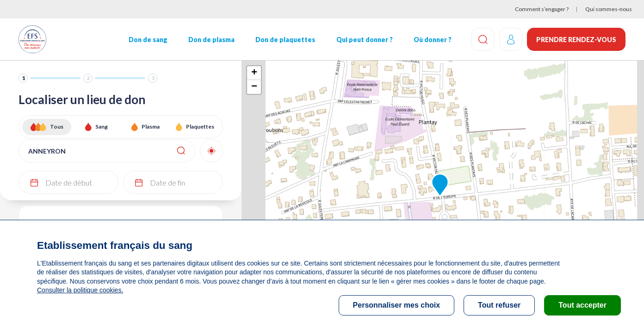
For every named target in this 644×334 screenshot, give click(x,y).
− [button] (254, 87)
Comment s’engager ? (542, 9)
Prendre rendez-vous (576, 40)
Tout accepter (582, 305)
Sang (102, 127)
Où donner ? (433, 40)
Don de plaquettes (285, 40)
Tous (57, 127)
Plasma (151, 127)
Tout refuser (499, 305)
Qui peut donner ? (365, 40)
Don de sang (148, 40)
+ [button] (254, 73)
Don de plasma (211, 40)
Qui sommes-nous (609, 9)
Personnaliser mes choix (397, 305)
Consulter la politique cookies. (80, 290)
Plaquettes (200, 127)
